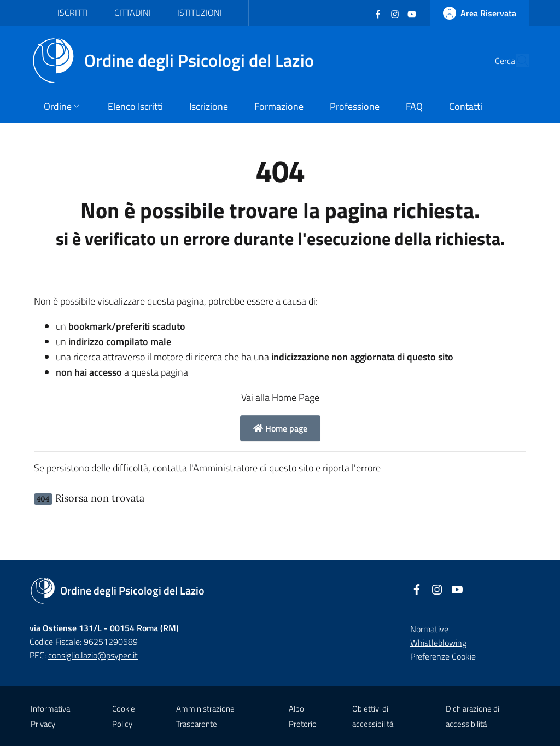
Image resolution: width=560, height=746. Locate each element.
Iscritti (73, 13)
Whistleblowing (438, 643)
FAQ (414, 106)
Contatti (466, 106)
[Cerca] (516, 61)
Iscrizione (209, 106)
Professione (355, 106)
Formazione (279, 106)
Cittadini (133, 13)
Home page (280, 428)
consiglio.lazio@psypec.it (93, 655)
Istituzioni (200, 13)
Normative (429, 629)
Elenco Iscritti (135, 106)
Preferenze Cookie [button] (443, 656)
